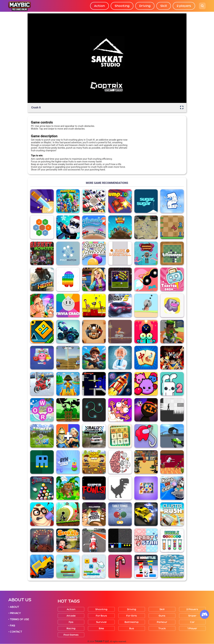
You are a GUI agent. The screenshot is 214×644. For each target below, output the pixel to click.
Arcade (71, 616)
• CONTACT (15, 632)
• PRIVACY (15, 613)
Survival (101, 622)
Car (192, 622)
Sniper (192, 616)
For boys (101, 616)
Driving (145, 6)
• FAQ (12, 626)
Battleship (132, 622)
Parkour (162, 622)
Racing (71, 628)
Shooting (122, 6)
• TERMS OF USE (19, 619)
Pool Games (71, 635)
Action (99, 6)
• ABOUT (14, 607)
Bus (132, 628)
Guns (162, 616)
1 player (192, 628)
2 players (184, 6)
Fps (71, 622)
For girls (132, 616)
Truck (162, 628)
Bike (101, 628)
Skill (164, 6)
